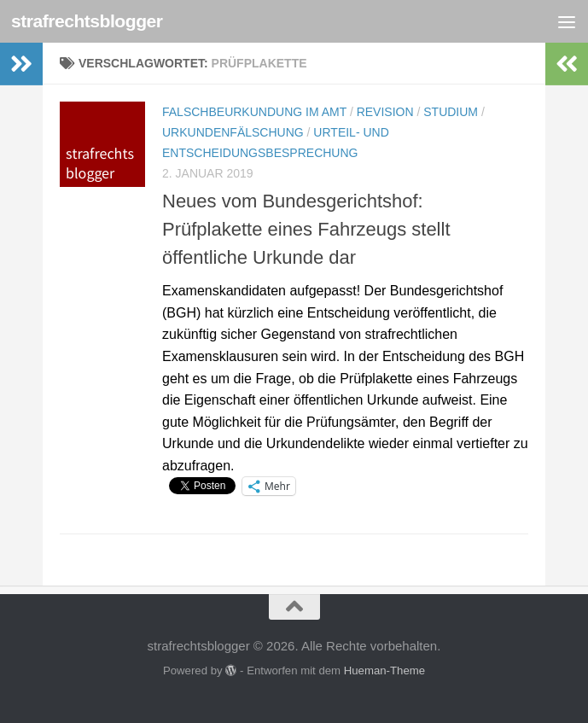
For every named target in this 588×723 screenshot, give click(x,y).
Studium (451, 112)
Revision (385, 112)
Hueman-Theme (384, 671)
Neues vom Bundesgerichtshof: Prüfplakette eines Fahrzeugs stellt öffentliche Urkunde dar (306, 229)
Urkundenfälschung (233, 132)
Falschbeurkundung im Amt (254, 112)
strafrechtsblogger (87, 21)
